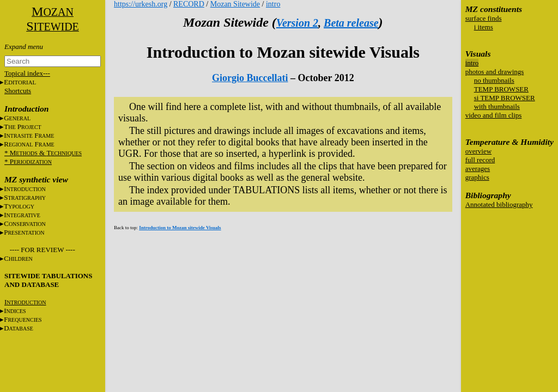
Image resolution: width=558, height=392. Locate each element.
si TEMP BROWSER (505, 98)
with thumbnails (497, 106)
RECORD (189, 4)
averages (478, 169)
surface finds (484, 18)
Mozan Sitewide (235, 4)
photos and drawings (495, 72)
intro (472, 63)
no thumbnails (494, 80)
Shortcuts (18, 91)
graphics (477, 177)
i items (484, 27)
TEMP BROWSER (501, 89)
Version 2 (297, 23)
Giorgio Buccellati (250, 78)
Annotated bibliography (499, 204)
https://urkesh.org (141, 4)
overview (478, 151)
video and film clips (494, 115)
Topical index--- (27, 73)
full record (480, 160)
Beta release (351, 23)
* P (28, 161)
